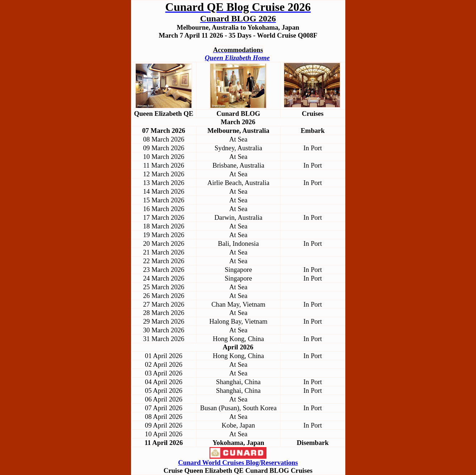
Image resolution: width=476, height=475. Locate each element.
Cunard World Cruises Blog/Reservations (238, 463)
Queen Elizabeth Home (237, 58)
